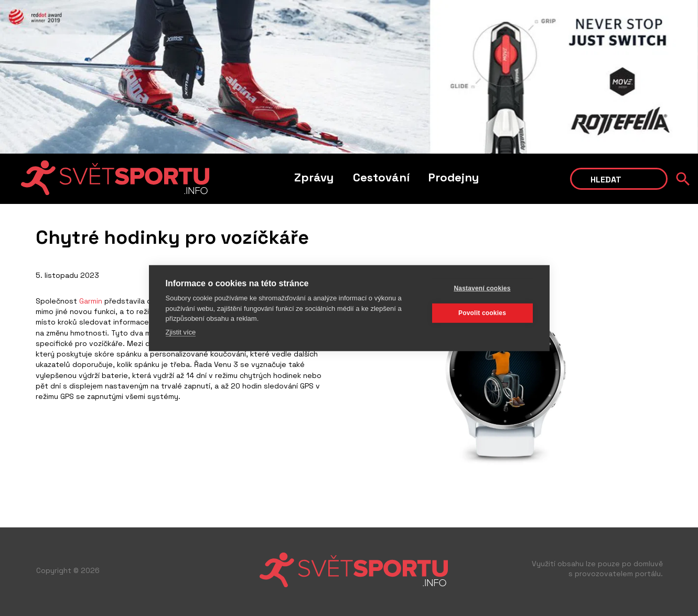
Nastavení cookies (482, 288)
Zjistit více (181, 332)
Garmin (91, 301)
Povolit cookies (482, 313)
